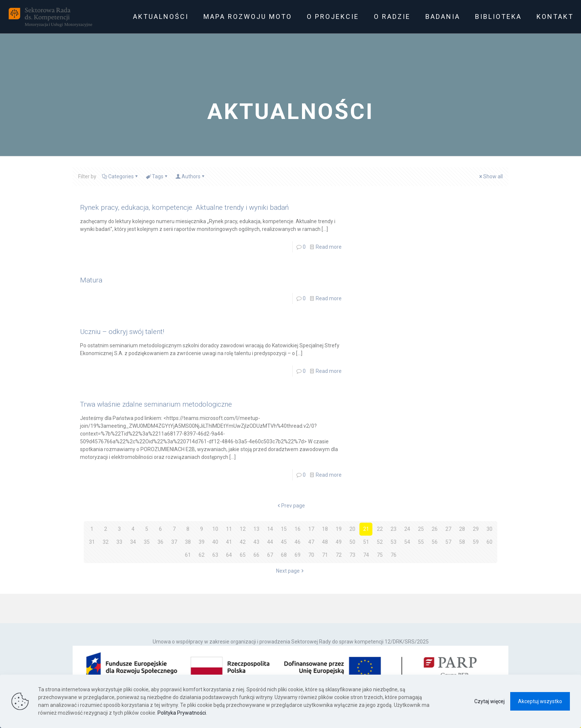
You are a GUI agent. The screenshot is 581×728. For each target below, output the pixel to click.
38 (188, 542)
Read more (329, 247)
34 (133, 542)
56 (435, 542)
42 (243, 542)
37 (174, 542)
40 (215, 542)
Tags (157, 176)
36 (160, 542)
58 (462, 542)
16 (298, 529)
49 (339, 542)
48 (325, 542)
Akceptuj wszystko (540, 701)
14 (270, 529)
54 (407, 542)
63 (215, 555)
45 (284, 542)
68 (284, 555)
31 (92, 542)
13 (256, 529)
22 (380, 529)
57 (448, 542)
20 (352, 529)
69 (298, 555)
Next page (290, 571)
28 (462, 529)
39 (202, 542)
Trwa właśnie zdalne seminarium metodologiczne (156, 404)
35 (147, 542)
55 (421, 542)
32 (106, 542)
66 (256, 555)
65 (243, 555)
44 (270, 542)
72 (339, 555)
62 (202, 555)
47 (311, 542)
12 (243, 529)
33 (119, 542)
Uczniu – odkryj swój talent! (122, 332)
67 (270, 555)
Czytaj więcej (489, 701)
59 (476, 542)
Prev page (290, 506)
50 (352, 542)
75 (380, 555)
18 (325, 529)
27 (448, 529)
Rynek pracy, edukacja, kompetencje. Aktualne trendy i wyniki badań (184, 207)
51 (366, 542)
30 (489, 529)
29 (476, 529)
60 (489, 542)
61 (188, 555)
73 (352, 555)
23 (394, 529)
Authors (190, 176)
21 (366, 529)
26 (435, 529)
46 (298, 542)
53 (394, 542)
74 (366, 555)
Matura (91, 280)
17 (311, 529)
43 (256, 542)
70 (311, 555)
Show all (490, 176)
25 (421, 529)
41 (229, 542)
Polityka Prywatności (182, 713)
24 (407, 529)
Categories (120, 176)
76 (394, 555)
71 (325, 555)
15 (284, 529)
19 (339, 529)
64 (229, 555)
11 (229, 529)
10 (215, 529)
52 (380, 542)
